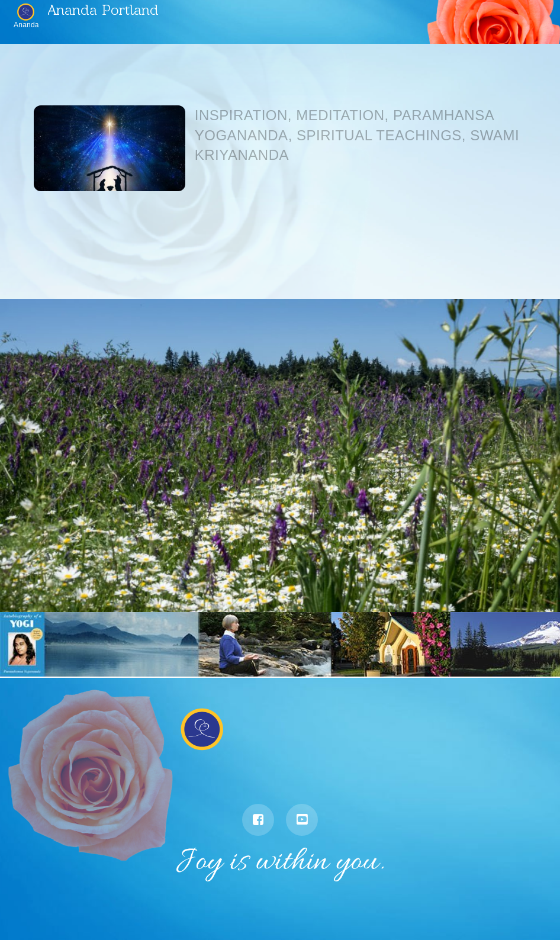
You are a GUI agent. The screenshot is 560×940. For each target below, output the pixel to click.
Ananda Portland (103, 9)
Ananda (26, 25)
